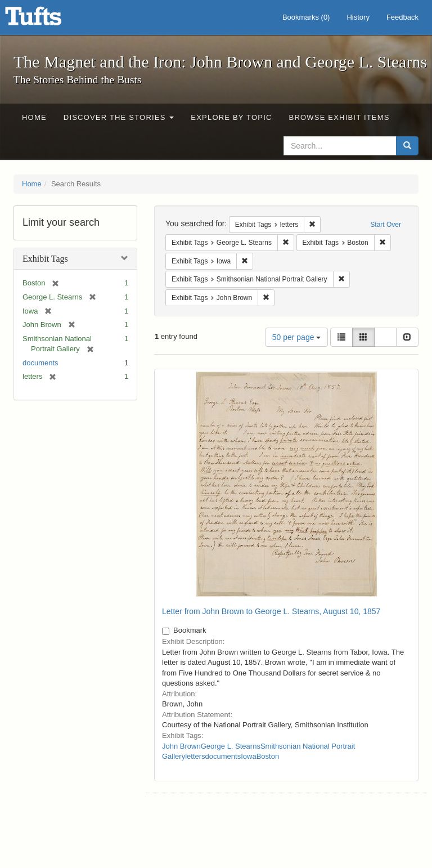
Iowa (248, 756)
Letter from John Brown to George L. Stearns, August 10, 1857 (271, 611)
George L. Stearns (231, 746)
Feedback (402, 17)
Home (34, 117)
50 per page (297, 337)
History (358, 17)
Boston (268, 756)
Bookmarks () (306, 17)
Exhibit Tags (45, 259)
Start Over (386, 225)
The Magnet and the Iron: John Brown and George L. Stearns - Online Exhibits (47, 20)
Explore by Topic (231, 117)
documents (40, 363)
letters (195, 756)
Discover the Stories (119, 117)
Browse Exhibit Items (339, 117)
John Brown (181, 746)
